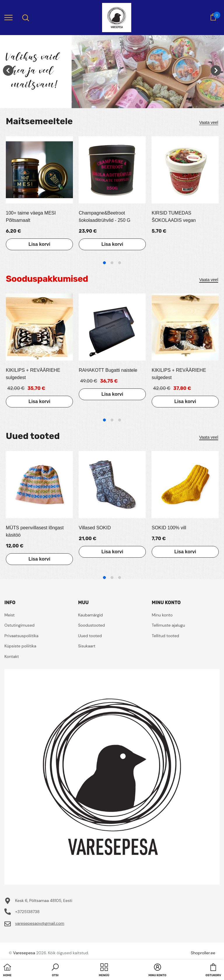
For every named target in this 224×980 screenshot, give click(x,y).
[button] (55, 971)
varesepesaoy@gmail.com (40, 923)
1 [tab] (104, 263)
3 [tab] (120, 263)
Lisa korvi (40, 244)
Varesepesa (24, 953)
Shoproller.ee (203, 953)
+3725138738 (27, 912)
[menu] (8, 17)
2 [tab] (112, 263)
